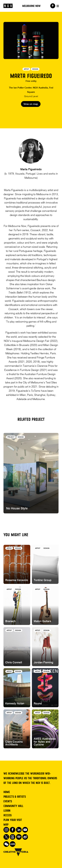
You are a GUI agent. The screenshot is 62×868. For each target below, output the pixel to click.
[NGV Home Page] (8, 6)
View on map (31, 104)
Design (35, 69)
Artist (26, 69)
